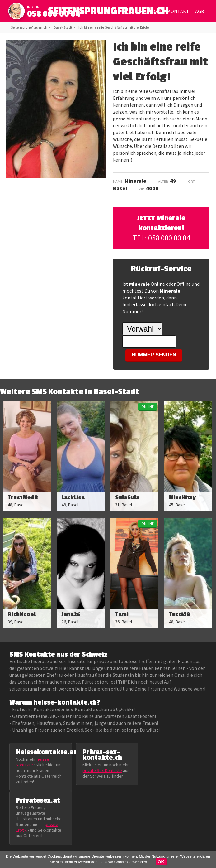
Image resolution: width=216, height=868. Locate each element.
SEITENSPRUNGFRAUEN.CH (108, 13)
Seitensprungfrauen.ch (29, 27)
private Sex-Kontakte (102, 770)
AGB (200, 11)
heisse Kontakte (33, 762)
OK (161, 862)
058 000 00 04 (54, 14)
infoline (34, 7)
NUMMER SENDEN (154, 355)
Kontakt (178, 11)
